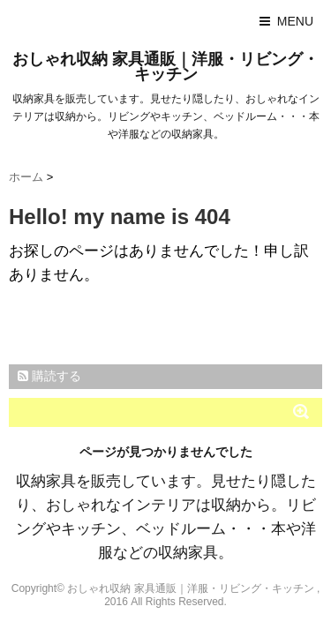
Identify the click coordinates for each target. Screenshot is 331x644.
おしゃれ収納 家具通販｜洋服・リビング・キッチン (165, 67)
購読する (49, 376)
